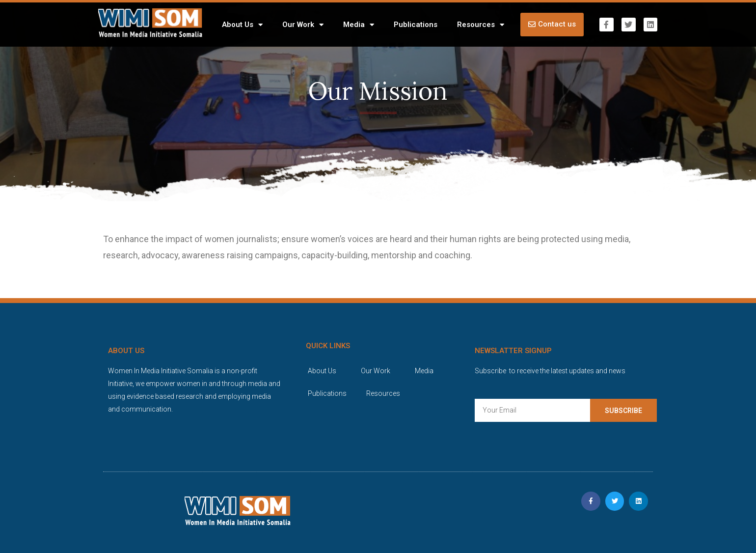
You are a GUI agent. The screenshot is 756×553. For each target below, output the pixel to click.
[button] (552, 25)
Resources (481, 25)
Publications (416, 25)
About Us (242, 25)
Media (359, 25)
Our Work (303, 25)
